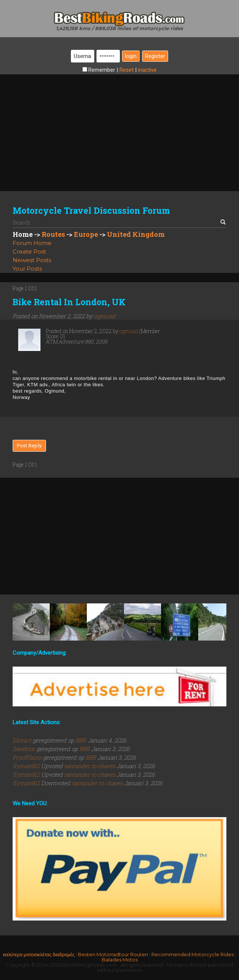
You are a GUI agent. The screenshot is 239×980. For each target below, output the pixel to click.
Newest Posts (32, 260)
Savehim (24, 749)
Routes (53, 234)
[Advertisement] (119, 126)
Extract (23, 740)
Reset (127, 70)
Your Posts (27, 269)
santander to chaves (90, 766)
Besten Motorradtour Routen (113, 954)
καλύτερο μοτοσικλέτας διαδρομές (39, 954)
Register (155, 56)
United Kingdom (136, 234)
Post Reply (29, 445)
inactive (147, 70)
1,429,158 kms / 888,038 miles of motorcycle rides (119, 28)
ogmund (105, 316)
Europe (86, 234)
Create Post (29, 252)
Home (23, 234)
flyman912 (27, 766)
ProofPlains (28, 757)
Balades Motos (120, 960)
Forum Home (32, 243)
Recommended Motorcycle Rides (193, 954)
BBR (81, 740)
